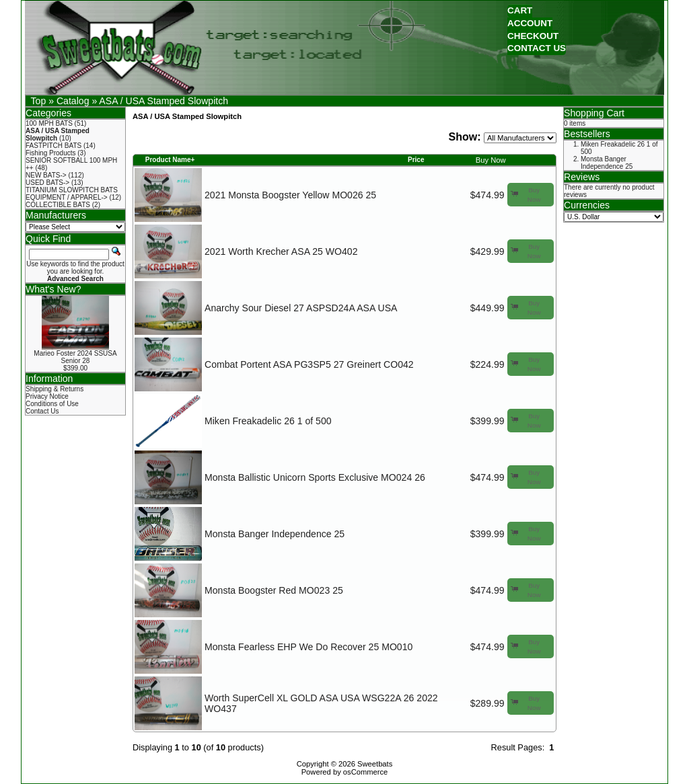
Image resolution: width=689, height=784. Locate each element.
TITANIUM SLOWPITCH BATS (72, 190)
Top (39, 101)
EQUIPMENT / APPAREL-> (67, 197)
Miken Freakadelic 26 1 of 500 (268, 421)
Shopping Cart (594, 113)
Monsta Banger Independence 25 (275, 534)
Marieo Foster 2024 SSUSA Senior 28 (75, 357)
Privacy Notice (47, 396)
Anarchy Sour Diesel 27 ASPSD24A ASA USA (301, 308)
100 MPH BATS (49, 123)
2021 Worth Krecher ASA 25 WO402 (281, 251)
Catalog (73, 101)
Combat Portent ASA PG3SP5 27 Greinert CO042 (309, 364)
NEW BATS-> (46, 175)
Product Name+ (170, 160)
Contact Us (42, 411)
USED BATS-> (47, 183)
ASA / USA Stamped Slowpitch (164, 101)
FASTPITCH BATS (53, 146)
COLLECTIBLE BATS (58, 205)
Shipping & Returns (55, 389)
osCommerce (366, 772)
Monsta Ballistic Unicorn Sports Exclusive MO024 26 (315, 477)
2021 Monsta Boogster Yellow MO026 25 (290, 195)
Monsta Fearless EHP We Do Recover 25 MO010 (309, 647)
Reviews (582, 177)
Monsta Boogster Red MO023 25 (274, 590)
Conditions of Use (52, 404)
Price (416, 160)
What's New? (53, 289)
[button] (520, 11)
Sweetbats (375, 764)
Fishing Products (50, 153)
